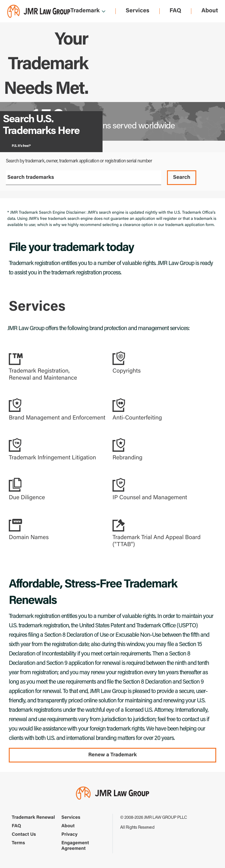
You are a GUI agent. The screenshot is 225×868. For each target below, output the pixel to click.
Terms (18, 843)
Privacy (70, 835)
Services (138, 11)
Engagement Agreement (75, 846)
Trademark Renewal (33, 818)
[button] (58, 366)
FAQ (175, 11)
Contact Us (24, 835)
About (210, 11)
